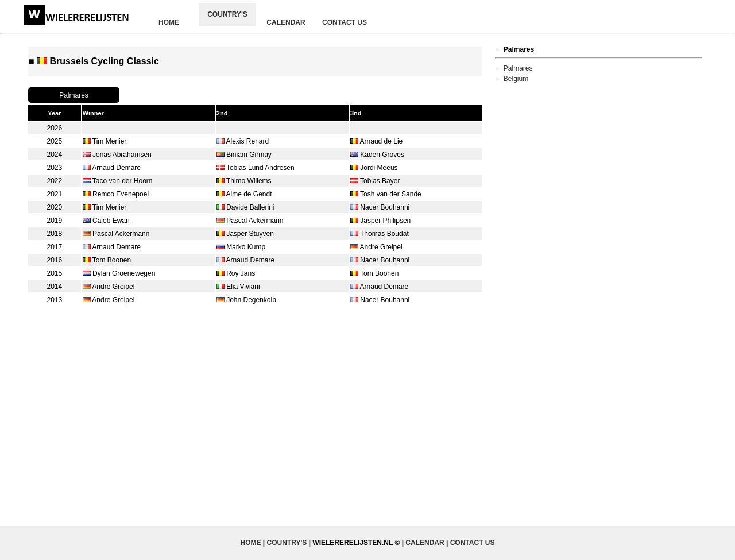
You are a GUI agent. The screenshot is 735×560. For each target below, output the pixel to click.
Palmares (518, 68)
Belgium (516, 79)
